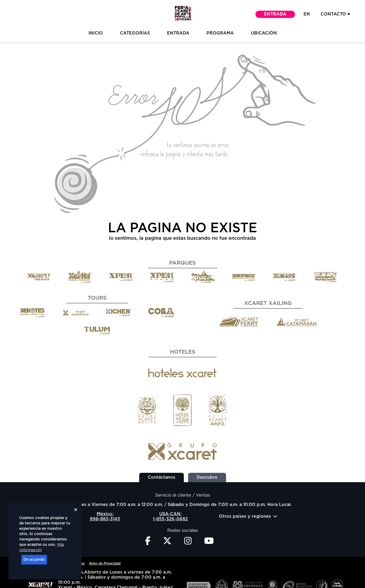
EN (307, 14)
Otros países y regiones (248, 516)
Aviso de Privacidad (105, 563)
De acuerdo (34, 560)
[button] (183, 14)
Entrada (275, 14)
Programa (220, 33)
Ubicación (264, 33)
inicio (96, 33)
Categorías (135, 33)
